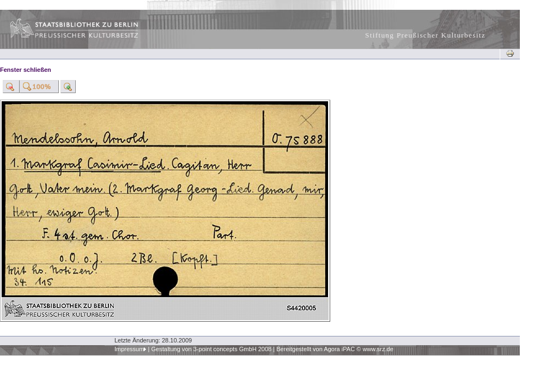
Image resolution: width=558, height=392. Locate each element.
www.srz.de (378, 349)
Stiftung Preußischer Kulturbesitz (425, 35)
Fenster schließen (26, 70)
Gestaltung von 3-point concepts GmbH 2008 (211, 349)
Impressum (129, 349)
